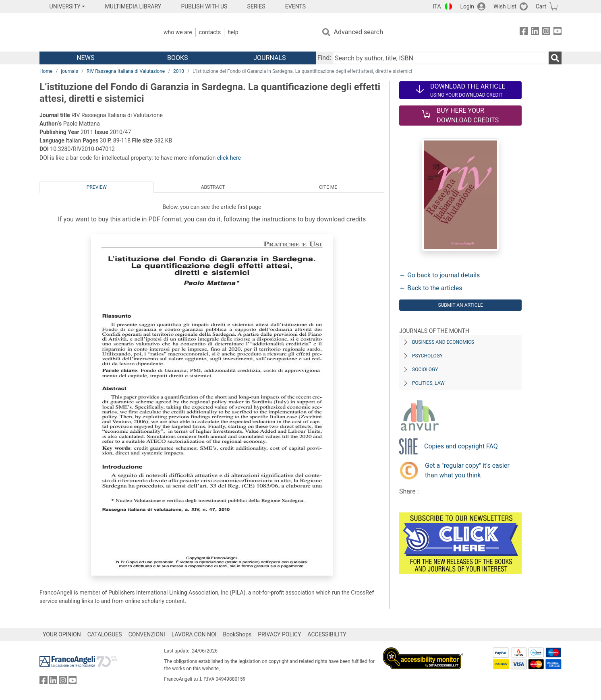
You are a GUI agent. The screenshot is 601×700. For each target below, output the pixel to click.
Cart (541, 6)
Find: (324, 58)
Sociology (425, 370)
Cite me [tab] (328, 187)
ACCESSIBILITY (327, 634)
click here (229, 158)
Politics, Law (428, 383)
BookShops (237, 634)
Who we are (178, 32)
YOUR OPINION (62, 634)
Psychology (427, 356)
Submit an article (460, 305)
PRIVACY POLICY (279, 634)
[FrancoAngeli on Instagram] (546, 32)
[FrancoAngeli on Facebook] (524, 32)
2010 (179, 71)
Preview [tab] (97, 187)
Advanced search (359, 32)
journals (69, 71)
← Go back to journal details (439, 275)
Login (467, 6)
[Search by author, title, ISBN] (441, 58)
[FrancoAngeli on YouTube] (557, 32)
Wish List (505, 6)
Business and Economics (443, 342)
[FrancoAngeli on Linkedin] (535, 32)
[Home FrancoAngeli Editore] (93, 32)
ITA (437, 6)
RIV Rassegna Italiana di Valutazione (126, 71)
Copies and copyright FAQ (461, 446)
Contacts (210, 32)
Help (233, 32)
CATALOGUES (105, 634)
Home (46, 71)
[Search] (555, 58)
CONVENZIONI (147, 634)
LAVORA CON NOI (194, 634)
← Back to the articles (431, 288)
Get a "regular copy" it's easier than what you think (467, 470)
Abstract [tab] (213, 187)
